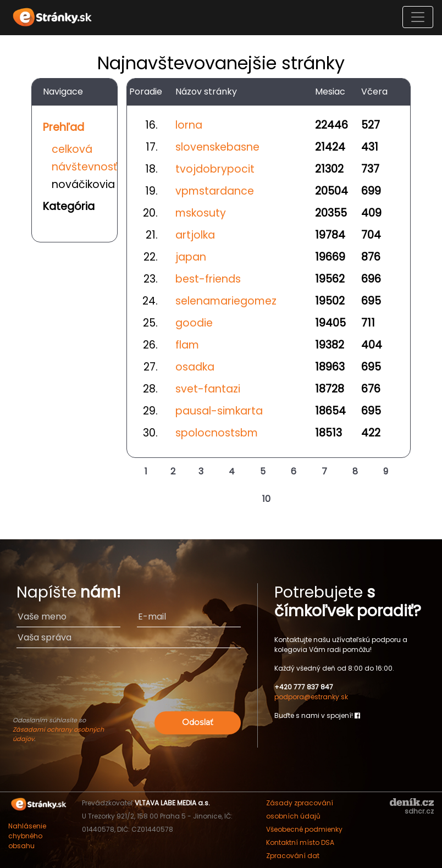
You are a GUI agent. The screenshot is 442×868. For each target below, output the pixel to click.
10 (266, 499)
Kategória (69, 206)
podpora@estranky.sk (311, 697)
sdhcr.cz (419, 811)
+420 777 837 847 (304, 687)
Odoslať (198, 722)
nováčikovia (83, 184)
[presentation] (129, 687)
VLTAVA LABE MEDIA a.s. (172, 803)
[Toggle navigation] (418, 17)
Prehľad (63, 127)
